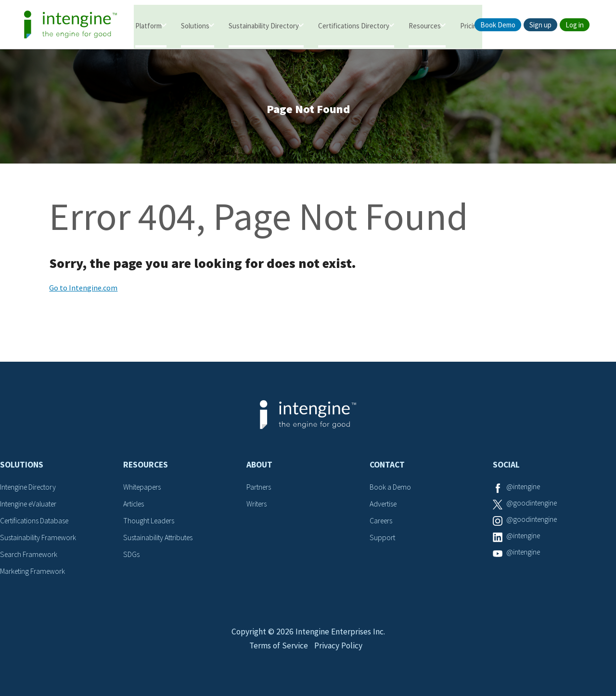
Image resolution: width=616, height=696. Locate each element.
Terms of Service (278, 651)
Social (506, 467)
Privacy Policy (339, 651)
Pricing (470, 25)
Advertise (384, 505)
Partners (259, 489)
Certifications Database (36, 522)
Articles (135, 505)
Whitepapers (143, 489)
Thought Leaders (150, 522)
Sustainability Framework (39, 538)
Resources (425, 25)
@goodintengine (533, 505)
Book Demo (498, 25)
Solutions (195, 25)
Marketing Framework (34, 571)
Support (383, 538)
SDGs (131, 555)
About (259, 467)
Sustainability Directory (264, 25)
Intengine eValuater (31, 505)
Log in (575, 25)
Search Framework (30, 555)
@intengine (524, 489)
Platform (148, 25)
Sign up (540, 25)
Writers (257, 505)
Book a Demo (391, 489)
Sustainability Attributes (160, 538)
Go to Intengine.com (83, 290)
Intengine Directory (30, 489)
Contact (387, 467)
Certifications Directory (354, 25)
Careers (382, 522)
